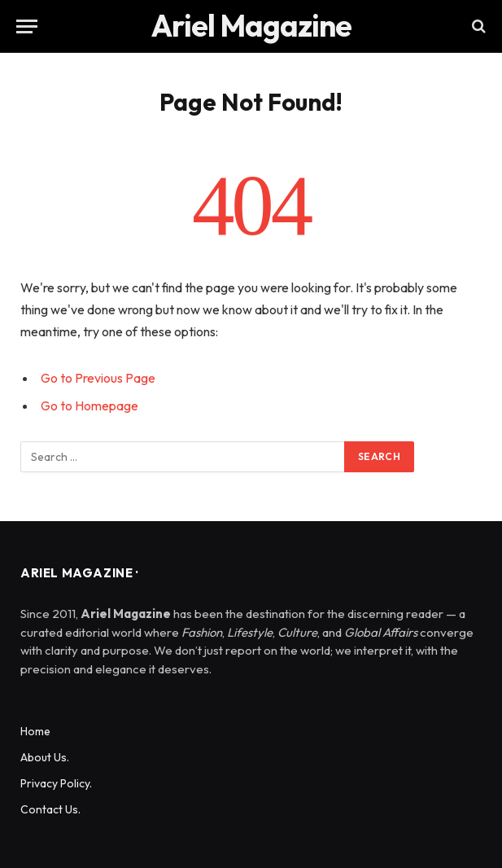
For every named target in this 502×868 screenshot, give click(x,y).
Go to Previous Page (98, 378)
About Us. (45, 757)
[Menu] (27, 26)
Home (35, 731)
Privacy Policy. (56, 783)
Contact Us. (50, 809)
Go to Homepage (89, 406)
